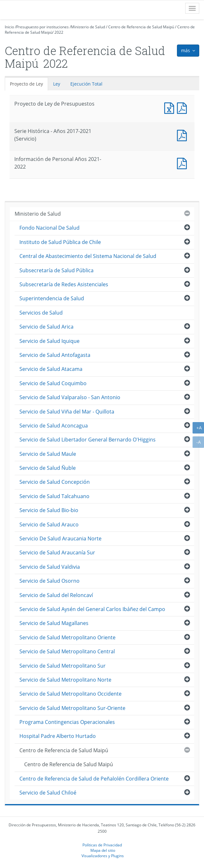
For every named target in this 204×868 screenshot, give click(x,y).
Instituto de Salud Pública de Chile (60, 242)
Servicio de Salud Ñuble (48, 468)
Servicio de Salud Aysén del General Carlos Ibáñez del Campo (92, 609)
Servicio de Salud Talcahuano (54, 496)
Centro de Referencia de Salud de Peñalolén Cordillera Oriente (94, 779)
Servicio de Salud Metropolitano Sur (63, 666)
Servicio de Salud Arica (46, 327)
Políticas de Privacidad (102, 845)
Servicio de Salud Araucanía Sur (57, 552)
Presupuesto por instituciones (42, 27)
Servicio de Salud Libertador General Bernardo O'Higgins (88, 440)
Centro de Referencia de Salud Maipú (141, 27)
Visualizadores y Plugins (103, 856)
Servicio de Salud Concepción (55, 482)
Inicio (9, 27)
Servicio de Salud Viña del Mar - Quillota (67, 412)
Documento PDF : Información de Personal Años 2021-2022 (183, 163)
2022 (59, 32)
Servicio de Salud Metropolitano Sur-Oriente (72, 708)
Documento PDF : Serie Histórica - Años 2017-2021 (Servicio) (183, 135)
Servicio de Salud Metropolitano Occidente (70, 694)
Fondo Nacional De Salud (49, 228)
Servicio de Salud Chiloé (48, 793)
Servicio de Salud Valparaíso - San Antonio (70, 397)
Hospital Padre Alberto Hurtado (58, 736)
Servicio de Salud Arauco (49, 524)
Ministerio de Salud (88, 27)
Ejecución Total (86, 84)
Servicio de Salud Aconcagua (54, 426)
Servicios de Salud (41, 313)
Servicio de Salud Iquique (49, 341)
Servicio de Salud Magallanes (54, 623)
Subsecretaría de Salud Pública (56, 270)
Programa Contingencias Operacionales (67, 722)
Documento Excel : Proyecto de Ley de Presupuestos (171, 107)
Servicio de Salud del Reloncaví (56, 595)
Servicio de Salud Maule (48, 454)
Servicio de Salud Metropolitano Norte (65, 680)
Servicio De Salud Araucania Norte (60, 538)
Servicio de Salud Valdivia (50, 567)
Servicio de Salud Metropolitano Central (67, 651)
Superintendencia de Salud (52, 298)
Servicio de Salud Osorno (49, 581)
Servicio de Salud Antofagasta (55, 355)
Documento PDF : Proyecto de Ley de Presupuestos (183, 107)
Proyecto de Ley (26, 84)
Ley (57, 84)
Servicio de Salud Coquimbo (53, 383)
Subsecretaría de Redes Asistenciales (64, 284)
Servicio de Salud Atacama (51, 369)
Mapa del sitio (103, 850)
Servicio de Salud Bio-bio (49, 510)
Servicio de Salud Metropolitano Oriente (67, 637)
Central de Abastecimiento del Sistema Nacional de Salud (88, 256)
